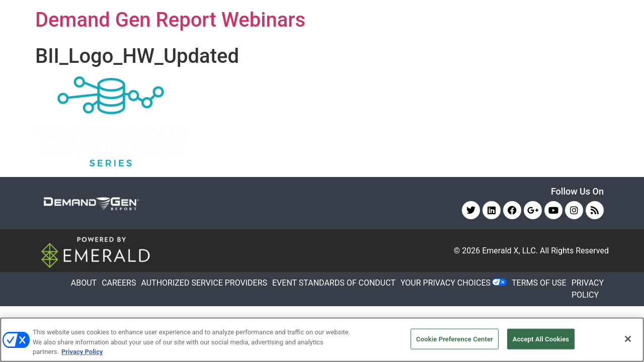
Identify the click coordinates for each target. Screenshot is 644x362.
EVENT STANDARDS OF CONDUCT (334, 283)
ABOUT (84, 283)
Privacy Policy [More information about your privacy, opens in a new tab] (82, 352)
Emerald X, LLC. (510, 251)
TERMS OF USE (539, 283)
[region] (322, 340)
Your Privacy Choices (446, 283)
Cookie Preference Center (455, 339)
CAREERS (119, 283)
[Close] (628, 339)
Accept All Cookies (541, 339)
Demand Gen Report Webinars (170, 20)
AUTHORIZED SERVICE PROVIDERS (204, 283)
